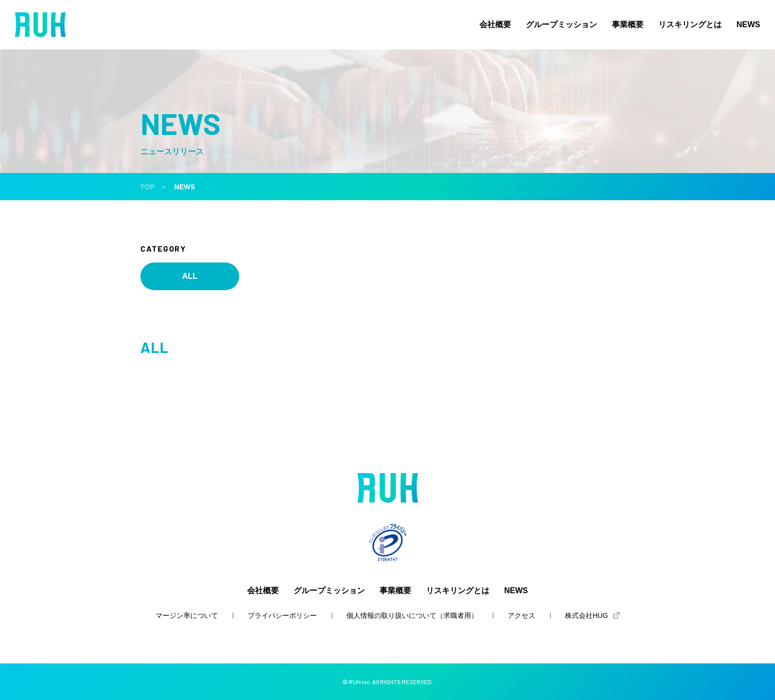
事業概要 (628, 25)
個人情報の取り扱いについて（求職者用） (412, 615)
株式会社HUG (586, 615)
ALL (190, 276)
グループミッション (561, 25)
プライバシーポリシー (282, 615)
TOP (148, 187)
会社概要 (495, 25)
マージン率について (187, 615)
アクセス (521, 615)
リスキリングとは (690, 25)
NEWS (748, 25)
